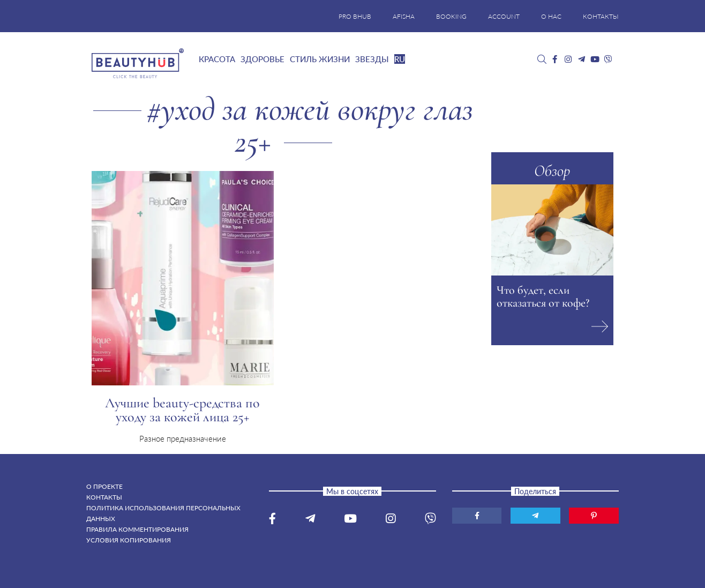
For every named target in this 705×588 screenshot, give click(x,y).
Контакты (104, 497)
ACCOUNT (504, 16)
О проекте (104, 486)
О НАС (551, 16)
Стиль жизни (320, 59)
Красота (217, 59)
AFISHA (404, 16)
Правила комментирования (137, 529)
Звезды (372, 59)
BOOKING (451, 16)
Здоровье (262, 59)
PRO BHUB (355, 16)
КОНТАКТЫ (601, 16)
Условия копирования (129, 540)
